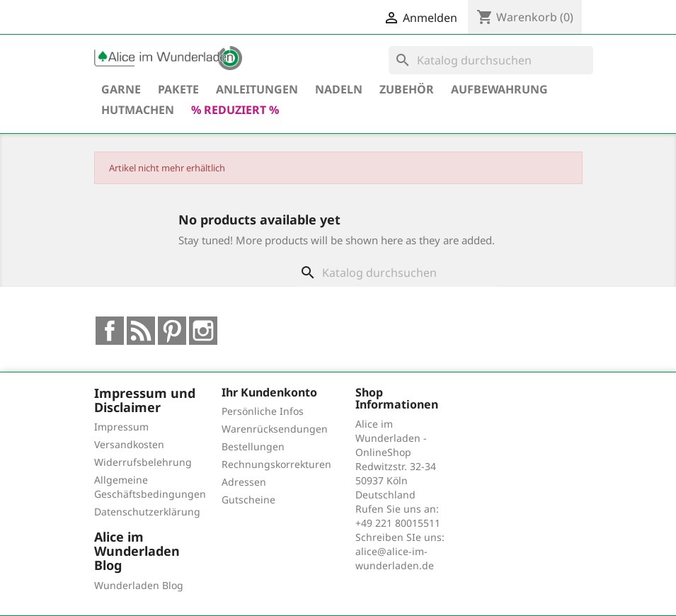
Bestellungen (253, 446)
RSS (141, 331)
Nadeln (339, 89)
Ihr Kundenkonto (269, 392)
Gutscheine (248, 500)
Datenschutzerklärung (147, 512)
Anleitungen (257, 89)
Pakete (178, 89)
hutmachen (138, 110)
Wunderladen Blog (139, 585)
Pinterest (172, 331)
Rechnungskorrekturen (276, 464)
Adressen (244, 482)
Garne (121, 89)
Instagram (203, 331)
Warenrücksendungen (275, 429)
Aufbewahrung (499, 89)
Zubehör (407, 89)
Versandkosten (129, 444)
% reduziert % (235, 110)
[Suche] (491, 60)
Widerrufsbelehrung (143, 462)
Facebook (110, 331)
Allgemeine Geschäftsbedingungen (150, 487)
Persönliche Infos (263, 411)
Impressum (121, 427)
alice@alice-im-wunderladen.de (395, 558)
